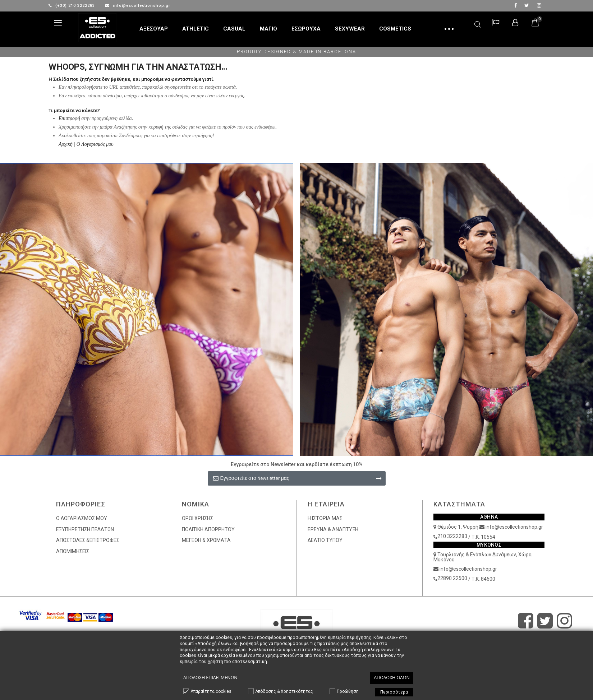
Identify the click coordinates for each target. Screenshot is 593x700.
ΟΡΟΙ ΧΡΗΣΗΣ (197, 518)
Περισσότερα (394, 692)
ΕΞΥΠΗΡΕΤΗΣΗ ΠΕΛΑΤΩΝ (85, 529)
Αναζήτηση (478, 23)
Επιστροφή (69, 118)
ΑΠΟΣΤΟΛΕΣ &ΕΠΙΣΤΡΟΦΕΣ (88, 540)
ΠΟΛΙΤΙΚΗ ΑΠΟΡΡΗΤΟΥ (208, 529)
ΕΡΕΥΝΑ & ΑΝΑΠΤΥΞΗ (333, 529)
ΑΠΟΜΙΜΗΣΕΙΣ (73, 551)
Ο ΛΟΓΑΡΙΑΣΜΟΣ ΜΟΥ (82, 518)
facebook (516, 5)
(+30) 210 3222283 (72, 6)
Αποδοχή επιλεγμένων (210, 678)
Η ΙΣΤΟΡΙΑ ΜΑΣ (325, 518)
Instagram (539, 5)
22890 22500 (452, 578)
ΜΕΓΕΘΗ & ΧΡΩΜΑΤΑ (206, 540)
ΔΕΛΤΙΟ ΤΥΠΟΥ (325, 540)
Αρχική (66, 144)
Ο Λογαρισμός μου (95, 144)
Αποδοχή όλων (392, 678)
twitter (527, 5)
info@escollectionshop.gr (138, 6)
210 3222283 (452, 536)
